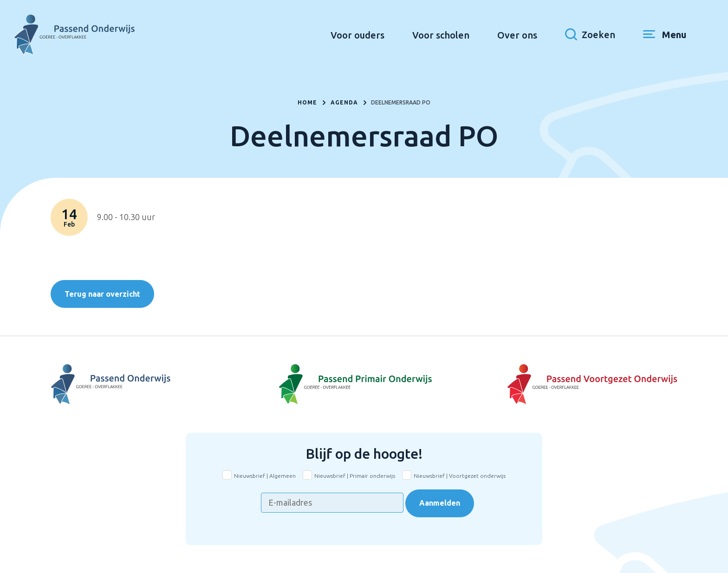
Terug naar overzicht (102, 294)
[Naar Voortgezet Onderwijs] (155, 384)
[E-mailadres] (332, 503)
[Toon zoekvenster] (590, 35)
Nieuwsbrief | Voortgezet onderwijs (460, 476)
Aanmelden (440, 503)
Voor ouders (357, 35)
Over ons (517, 35)
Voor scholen (441, 35)
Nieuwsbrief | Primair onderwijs (355, 476)
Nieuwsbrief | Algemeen (265, 476)
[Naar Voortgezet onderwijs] (573, 384)
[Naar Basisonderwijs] (364, 384)
